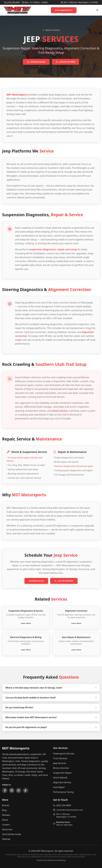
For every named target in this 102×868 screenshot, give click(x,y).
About (5, 820)
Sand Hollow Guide (12, 834)
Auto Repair (59, 787)
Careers (6, 825)
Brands (6, 805)
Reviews (6, 815)
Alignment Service (62, 782)
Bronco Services (61, 768)
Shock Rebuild (60, 778)
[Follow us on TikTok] (25, 790)
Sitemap (6, 839)
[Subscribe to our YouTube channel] (19, 790)
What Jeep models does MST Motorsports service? (51, 717)
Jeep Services (60, 763)
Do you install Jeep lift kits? (51, 707)
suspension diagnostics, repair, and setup (53, 249)
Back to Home (51, 30)
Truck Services (60, 758)
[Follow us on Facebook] (5, 790)
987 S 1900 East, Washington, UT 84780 (81, 2)
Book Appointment (64, 10)
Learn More (26, 623)
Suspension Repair (62, 773)
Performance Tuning (63, 792)
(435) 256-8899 (13, 2)
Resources (7, 829)
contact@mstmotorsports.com (70, 810)
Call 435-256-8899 (65, 62)
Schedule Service (36, 62)
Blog (4, 810)
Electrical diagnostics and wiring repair (74, 466)
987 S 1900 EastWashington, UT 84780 (66, 815)
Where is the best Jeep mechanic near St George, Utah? (51, 688)
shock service (60, 411)
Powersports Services (64, 754)
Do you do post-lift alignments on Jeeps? (51, 727)
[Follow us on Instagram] (12, 790)
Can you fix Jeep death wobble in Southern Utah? (51, 698)
